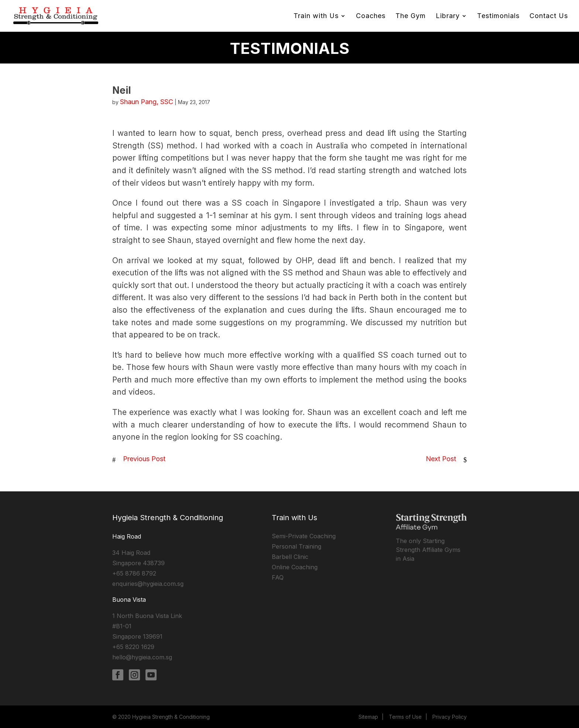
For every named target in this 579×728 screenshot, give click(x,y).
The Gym (411, 16)
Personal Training (297, 546)
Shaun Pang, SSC (147, 102)
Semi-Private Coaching (304, 536)
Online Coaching (295, 567)
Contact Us (549, 16)
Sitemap (368, 717)
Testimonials (498, 16)
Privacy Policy (450, 717)
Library (448, 16)
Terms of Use (405, 717)
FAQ (278, 577)
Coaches (371, 16)
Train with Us (316, 16)
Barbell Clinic (290, 557)
